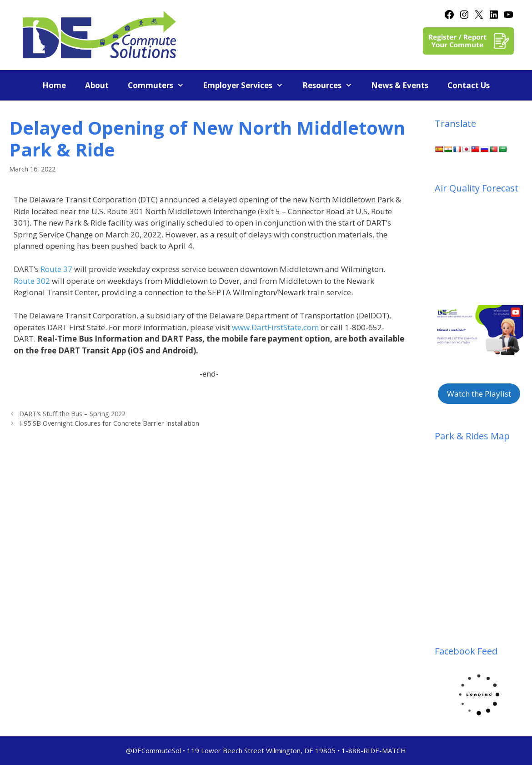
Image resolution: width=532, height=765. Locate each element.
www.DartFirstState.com (275, 327)
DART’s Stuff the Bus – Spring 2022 (72, 414)
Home (54, 85)
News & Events (400, 85)
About (97, 85)
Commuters (161, 85)
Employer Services (248, 85)
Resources (332, 85)
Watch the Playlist (479, 394)
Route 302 (32, 281)
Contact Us (469, 85)
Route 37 (56, 269)
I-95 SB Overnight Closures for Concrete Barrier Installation (109, 423)
